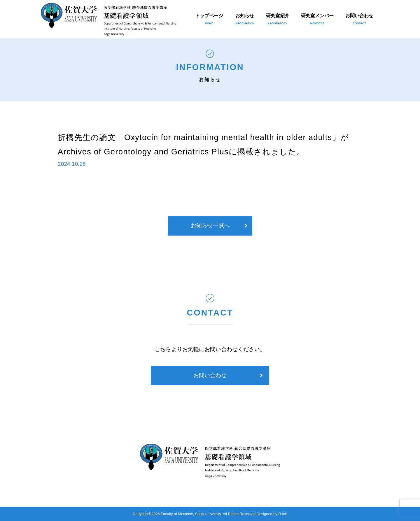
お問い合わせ (359, 19)
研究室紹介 (278, 19)
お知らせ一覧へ (210, 225)
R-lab (283, 514)
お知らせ (245, 19)
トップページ (209, 19)
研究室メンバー (317, 19)
